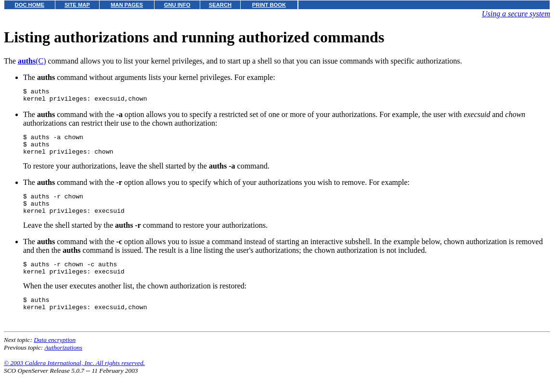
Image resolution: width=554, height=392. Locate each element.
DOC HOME (30, 5)
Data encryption (55, 357)
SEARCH (220, 5)
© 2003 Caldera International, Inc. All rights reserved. (74, 380)
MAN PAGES (127, 5)
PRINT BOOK (269, 5)
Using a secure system (516, 14)
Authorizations (63, 365)
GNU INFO (177, 5)
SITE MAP (77, 5)
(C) (32, 61)
